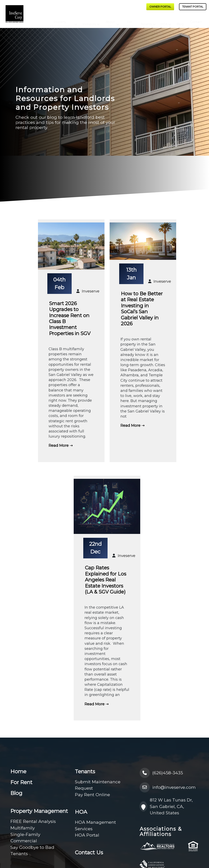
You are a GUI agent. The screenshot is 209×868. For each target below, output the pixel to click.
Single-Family (25, 834)
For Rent (130, 21)
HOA (164, 21)
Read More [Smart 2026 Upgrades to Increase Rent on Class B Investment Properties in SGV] (59, 446)
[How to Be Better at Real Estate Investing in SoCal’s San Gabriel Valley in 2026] (143, 242)
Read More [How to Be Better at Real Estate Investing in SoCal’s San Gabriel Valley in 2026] (130, 426)
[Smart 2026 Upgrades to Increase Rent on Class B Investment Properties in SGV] (71, 247)
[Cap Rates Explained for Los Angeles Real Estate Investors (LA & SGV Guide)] (107, 507)
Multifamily (23, 828)
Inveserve (91, 291)
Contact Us (196, 21)
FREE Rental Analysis (33, 821)
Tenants (146, 21)
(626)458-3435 (161, 773)
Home (18, 771)
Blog (180, 21)
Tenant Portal (193, 7)
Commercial (24, 841)
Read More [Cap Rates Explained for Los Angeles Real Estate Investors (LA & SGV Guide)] (94, 704)
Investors (89, 21)
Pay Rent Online (92, 795)
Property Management (60, 21)
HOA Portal (87, 835)
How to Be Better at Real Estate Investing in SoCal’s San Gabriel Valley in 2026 (142, 309)
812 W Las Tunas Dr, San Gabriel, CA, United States (166, 806)
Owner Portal (160, 7)
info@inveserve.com (168, 787)
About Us (110, 21)
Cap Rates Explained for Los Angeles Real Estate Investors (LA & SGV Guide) (106, 580)
